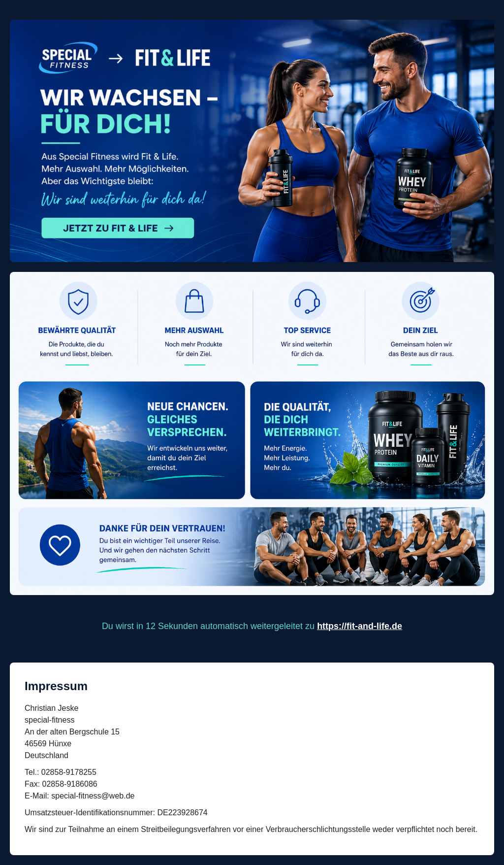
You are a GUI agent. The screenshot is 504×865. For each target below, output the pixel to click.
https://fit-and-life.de (360, 626)
